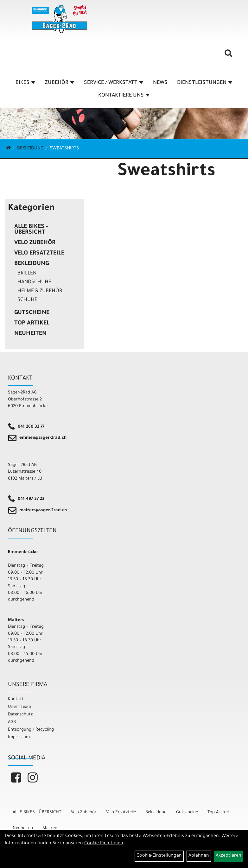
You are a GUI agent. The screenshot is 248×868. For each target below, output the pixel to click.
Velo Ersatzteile (39, 254)
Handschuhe (34, 282)
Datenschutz (20, 715)
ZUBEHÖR (60, 83)
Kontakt (16, 699)
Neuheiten (30, 334)
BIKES (25, 83)
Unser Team (19, 707)
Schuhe (27, 300)
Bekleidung (30, 149)
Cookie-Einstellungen (159, 856)
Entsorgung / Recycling (31, 730)
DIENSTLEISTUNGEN (205, 83)
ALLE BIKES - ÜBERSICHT (31, 230)
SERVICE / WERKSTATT (114, 83)
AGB (12, 722)
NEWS (160, 83)
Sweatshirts (64, 149)
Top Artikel (32, 324)
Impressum (19, 737)
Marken (50, 828)
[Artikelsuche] (228, 56)
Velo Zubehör (35, 243)
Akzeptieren (229, 856)
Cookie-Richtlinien (104, 844)
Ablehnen (199, 856)
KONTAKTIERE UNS (124, 96)
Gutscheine (32, 313)
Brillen (27, 274)
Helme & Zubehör (40, 291)
